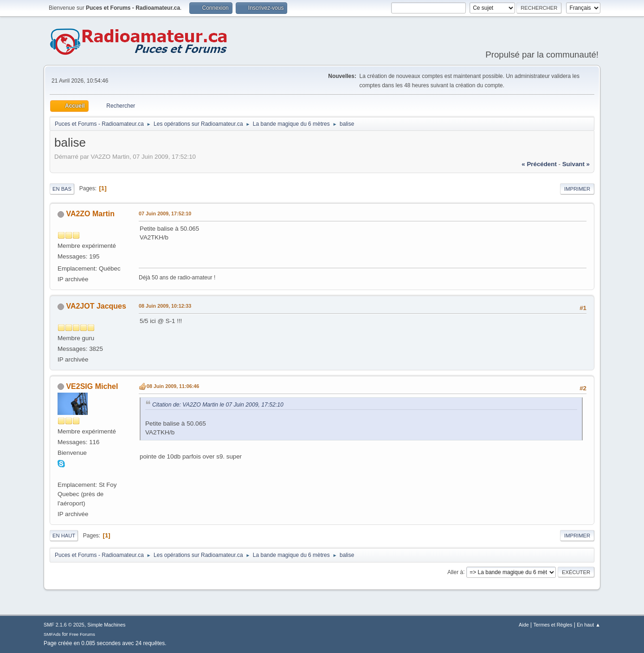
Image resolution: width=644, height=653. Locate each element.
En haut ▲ (589, 625)
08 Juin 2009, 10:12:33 (165, 306)
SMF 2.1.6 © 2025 (64, 625)
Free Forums (82, 634)
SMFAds (52, 634)
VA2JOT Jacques (96, 306)
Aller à (455, 572)
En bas (62, 189)
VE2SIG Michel (92, 386)
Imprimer (577, 189)
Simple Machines (106, 625)
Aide (524, 625)
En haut (64, 536)
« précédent (539, 164)
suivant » (576, 164)
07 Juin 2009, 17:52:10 (165, 213)
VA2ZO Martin (90, 214)
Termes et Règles (553, 625)
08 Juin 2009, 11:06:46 (173, 386)
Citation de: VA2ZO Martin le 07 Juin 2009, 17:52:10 (218, 405)
